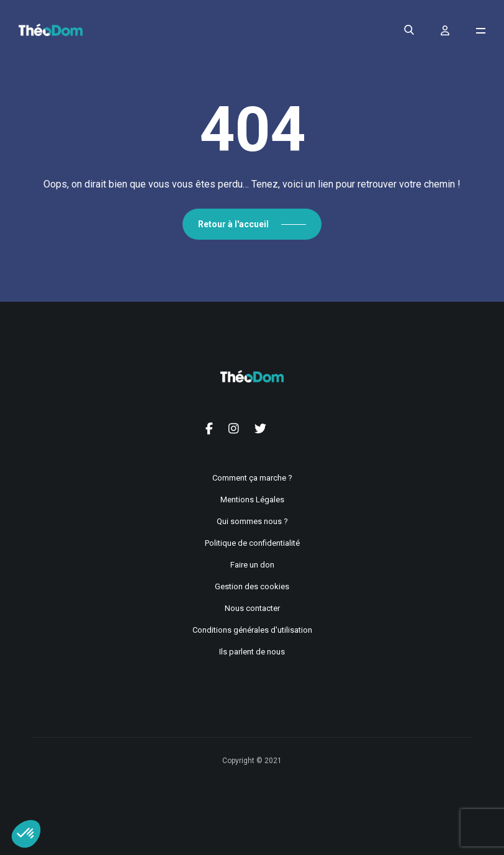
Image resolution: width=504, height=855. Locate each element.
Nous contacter (252, 608)
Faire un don (252, 565)
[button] (26, 834)
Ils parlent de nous (252, 652)
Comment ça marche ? (252, 478)
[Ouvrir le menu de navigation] (481, 31)
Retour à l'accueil (233, 224)
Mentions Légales (252, 500)
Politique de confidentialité (252, 543)
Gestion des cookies (252, 586)
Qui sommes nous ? (252, 521)
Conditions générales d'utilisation (252, 630)
